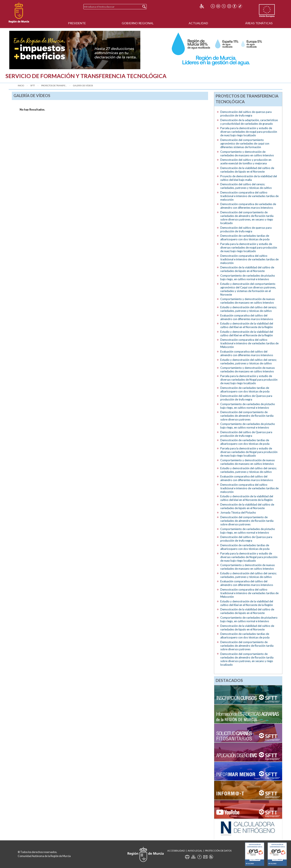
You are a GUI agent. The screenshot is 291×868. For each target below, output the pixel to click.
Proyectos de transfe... (54, 86)
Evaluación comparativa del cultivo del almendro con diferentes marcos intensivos (247, 317)
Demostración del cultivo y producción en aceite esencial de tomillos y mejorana (246, 162)
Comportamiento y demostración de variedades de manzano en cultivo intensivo (247, 153)
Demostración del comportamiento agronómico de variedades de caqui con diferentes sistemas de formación (245, 143)
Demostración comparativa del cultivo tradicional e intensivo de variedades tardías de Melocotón (249, 343)
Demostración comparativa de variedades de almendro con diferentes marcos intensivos (248, 206)
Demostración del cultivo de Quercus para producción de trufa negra (246, 398)
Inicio (21, 86)
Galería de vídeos (83, 86)
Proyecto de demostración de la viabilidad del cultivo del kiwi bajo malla (249, 178)
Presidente (77, 23)
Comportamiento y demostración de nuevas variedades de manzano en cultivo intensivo (248, 301)
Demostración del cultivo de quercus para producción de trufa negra (246, 114)
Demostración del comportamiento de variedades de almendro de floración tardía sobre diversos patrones (247, 416)
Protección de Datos (218, 851)
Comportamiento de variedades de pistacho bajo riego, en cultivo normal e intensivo (248, 277)
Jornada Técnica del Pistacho (238, 512)
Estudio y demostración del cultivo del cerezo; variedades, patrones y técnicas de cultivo (248, 309)
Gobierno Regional (138, 23)
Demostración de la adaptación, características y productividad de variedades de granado (249, 122)
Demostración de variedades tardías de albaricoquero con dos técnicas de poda (245, 237)
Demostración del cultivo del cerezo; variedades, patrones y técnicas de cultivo (246, 186)
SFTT (33, 86)
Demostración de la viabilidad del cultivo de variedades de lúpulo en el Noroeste (247, 170)
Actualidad (198, 23)
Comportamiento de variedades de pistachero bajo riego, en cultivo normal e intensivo (249, 619)
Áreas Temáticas (259, 23)
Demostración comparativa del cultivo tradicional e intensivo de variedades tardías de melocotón (249, 196)
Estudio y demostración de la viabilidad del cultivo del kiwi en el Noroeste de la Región (247, 498)
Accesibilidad (176, 851)
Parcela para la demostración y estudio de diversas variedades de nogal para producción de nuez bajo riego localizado (249, 132)
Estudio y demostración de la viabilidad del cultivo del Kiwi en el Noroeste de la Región (247, 325)
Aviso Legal (195, 851)
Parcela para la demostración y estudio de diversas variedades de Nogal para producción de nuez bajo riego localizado (249, 380)
